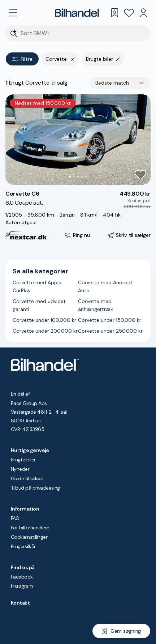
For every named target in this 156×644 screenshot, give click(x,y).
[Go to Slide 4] (82, 177)
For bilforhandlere (30, 528)
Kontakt (20, 603)
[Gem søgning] (121, 631)
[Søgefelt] (83, 33)
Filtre (22, 59)
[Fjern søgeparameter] (118, 59)
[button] (78, 140)
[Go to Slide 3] (78, 177)
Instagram (22, 586)
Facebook (22, 577)
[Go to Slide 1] (70, 177)
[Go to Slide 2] (74, 177)
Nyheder (20, 469)
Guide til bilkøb (27, 478)
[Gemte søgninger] (114, 13)
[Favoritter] (129, 13)
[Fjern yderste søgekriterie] (73, 59)
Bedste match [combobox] (112, 83)
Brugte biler (23, 460)
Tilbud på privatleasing (35, 488)
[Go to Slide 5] (86, 177)
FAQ (15, 518)
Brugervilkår (23, 546)
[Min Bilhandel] (143, 13)
